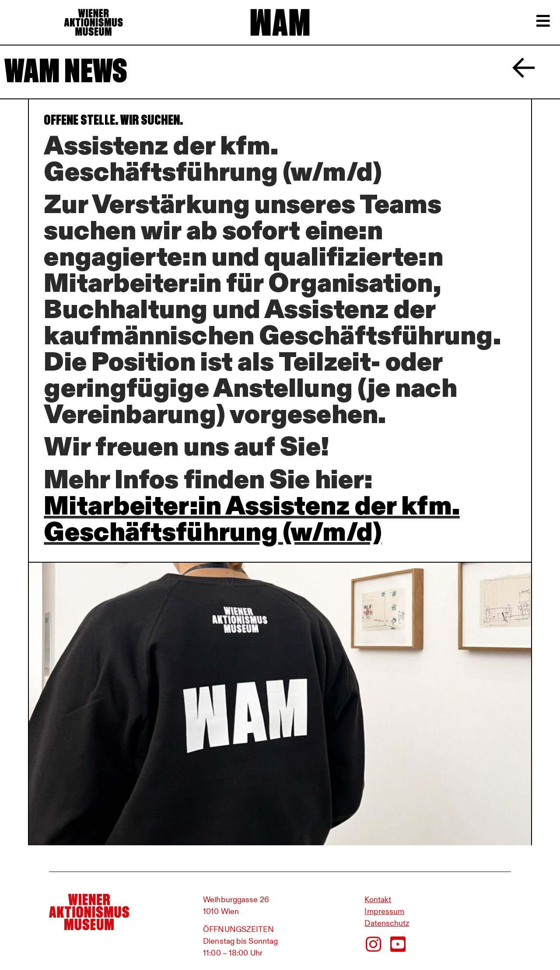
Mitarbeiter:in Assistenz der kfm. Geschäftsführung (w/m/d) (252, 518)
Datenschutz (387, 923)
